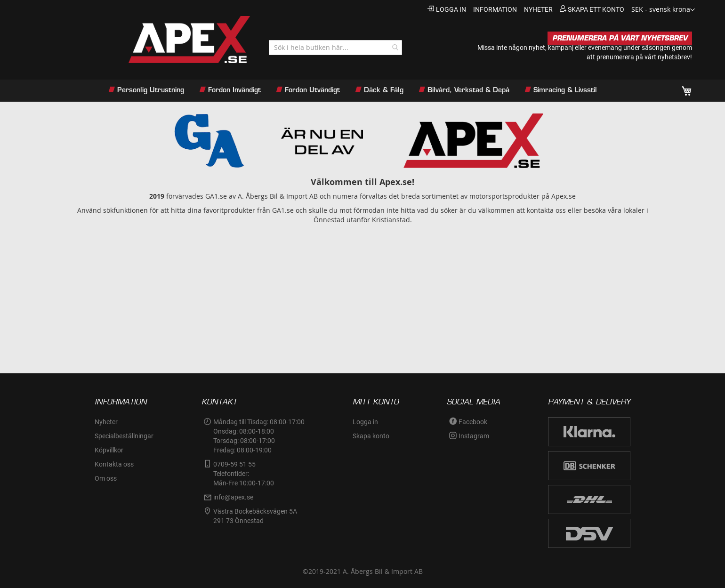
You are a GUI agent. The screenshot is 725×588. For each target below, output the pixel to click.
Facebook (473, 422)
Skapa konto (371, 436)
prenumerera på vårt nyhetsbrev (643, 57)
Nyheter (106, 422)
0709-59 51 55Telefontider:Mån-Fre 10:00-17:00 (244, 474)
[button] (663, 10)
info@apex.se (233, 497)
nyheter (538, 9)
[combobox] (335, 48)
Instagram (474, 436)
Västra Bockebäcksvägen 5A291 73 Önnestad (255, 516)
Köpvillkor (109, 450)
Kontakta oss (114, 464)
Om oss (106, 478)
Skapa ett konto (596, 9)
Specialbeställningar (124, 436)
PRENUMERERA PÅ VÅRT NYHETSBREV (620, 38)
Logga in (451, 9)
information (495, 9)
